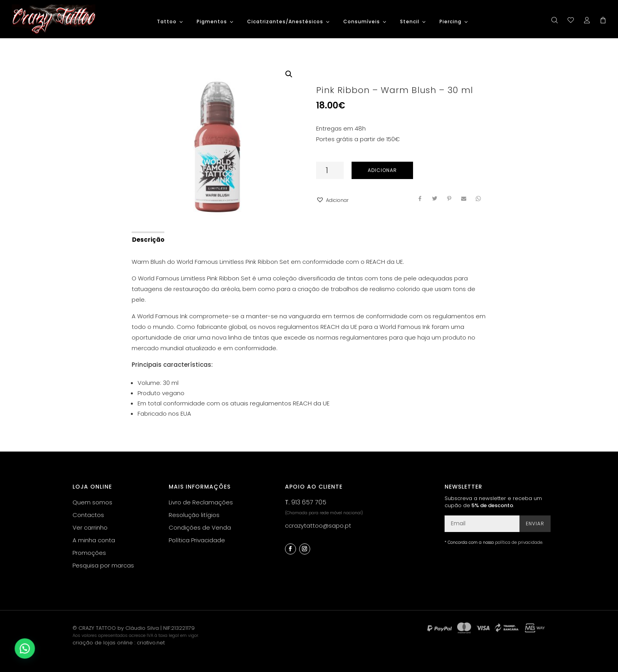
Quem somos (92, 502)
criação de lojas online (103, 643)
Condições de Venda (200, 527)
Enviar (535, 524)
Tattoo (167, 22)
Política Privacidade (197, 540)
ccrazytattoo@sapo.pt (318, 525)
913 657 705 (309, 502)
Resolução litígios (194, 515)
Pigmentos (212, 22)
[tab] (148, 239)
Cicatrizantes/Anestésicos (285, 22)
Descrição (148, 240)
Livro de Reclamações (201, 502)
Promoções (89, 553)
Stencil (410, 22)
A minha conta (94, 540)
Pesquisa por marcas (103, 565)
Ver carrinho (90, 527)
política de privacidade (519, 542)
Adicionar (382, 170)
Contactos (88, 515)
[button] (332, 200)
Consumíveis (362, 22)
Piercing (450, 22)
